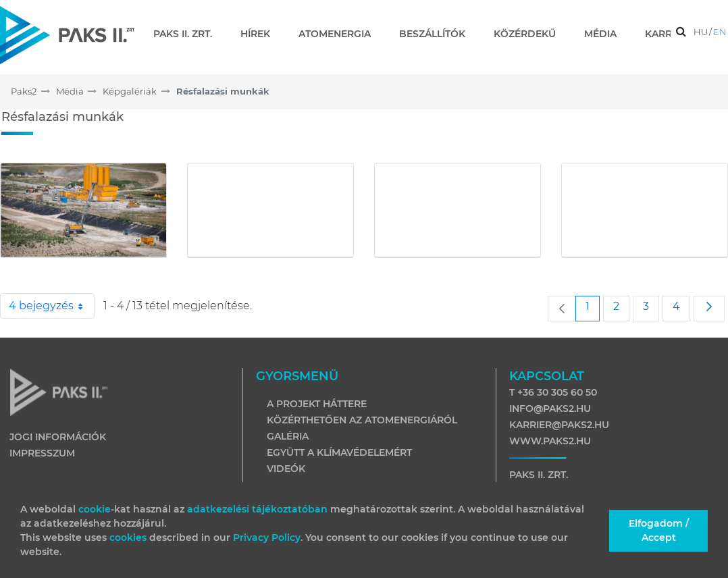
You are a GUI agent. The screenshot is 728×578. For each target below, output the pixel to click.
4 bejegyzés (52, 306)
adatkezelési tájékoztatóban (257, 509)
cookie (95, 509)
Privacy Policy (267, 537)
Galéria (288, 436)
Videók (286, 469)
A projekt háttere (317, 404)
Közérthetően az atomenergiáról (362, 420)
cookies (129, 537)
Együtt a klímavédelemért (339, 452)
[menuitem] (188, 34)
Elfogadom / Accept (659, 530)
